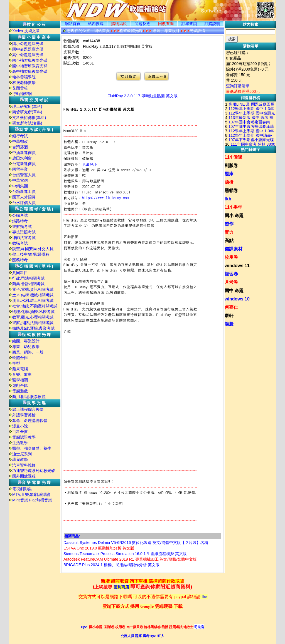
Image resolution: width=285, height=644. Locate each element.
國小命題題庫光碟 (28, 44)
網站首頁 (73, 24)
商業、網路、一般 (28, 352)
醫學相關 (20, 380)
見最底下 (90, 164)
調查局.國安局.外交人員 (33, 249)
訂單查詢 (189, 24)
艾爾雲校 (20, 88)
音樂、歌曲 (22, 374)
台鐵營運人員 (24, 175)
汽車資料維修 (24, 465)
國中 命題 (234, 291)
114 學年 (233, 207)
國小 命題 (234, 216)
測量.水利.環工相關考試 (33, 300)
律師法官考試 (24, 238)
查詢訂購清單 (238, 86)
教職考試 (20, 243)
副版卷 (231, 166)
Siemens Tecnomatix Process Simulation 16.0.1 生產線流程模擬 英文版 (125, 554)
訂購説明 (212, 24)
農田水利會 (22, 158)
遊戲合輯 (20, 386)
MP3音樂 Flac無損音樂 (32, 500)
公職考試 (20, 215)
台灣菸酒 (20, 147)
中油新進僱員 (24, 153)
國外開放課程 (24, 476)
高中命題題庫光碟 (28, 55)
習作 (229, 224)
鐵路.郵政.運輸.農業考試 (33, 328)
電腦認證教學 (24, 437)
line (205, 597)
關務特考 (20, 260)
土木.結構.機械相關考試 (33, 295)
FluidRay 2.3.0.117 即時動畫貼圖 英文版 (142, 96)
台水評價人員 (24, 203)
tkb (228, 199)
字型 (16, 363)
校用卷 (231, 257)
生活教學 (20, 443)
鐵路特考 (20, 221)
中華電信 (20, 180)
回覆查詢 (166, 24)
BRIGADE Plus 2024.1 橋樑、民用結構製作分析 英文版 (111, 565)
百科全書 (20, 432)
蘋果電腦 (20, 369)
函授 (229, 182)
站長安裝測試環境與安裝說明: (89, 481)
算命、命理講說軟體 (30, 421)
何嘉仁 (231, 307)
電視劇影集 (22, 489)
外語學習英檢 (24, 415)
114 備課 (233, 157)
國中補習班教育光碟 (30, 66)
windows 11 (237, 266)
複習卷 (231, 274)
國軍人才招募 (24, 197)
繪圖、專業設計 (26, 341)
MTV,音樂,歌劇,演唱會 (31, 494)
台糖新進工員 (24, 192)
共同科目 (20, 273)
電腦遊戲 (20, 391)
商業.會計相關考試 (28, 284)
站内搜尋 (96, 24)
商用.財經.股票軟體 (29, 397)
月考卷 (231, 282)
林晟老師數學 (24, 83)
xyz (84, 627)
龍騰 (229, 324)
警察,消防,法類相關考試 (33, 323)
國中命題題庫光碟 (28, 49)
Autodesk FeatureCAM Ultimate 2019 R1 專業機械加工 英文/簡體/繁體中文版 (130, 559)
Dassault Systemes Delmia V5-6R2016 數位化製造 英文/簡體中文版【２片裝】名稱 (136, 543)
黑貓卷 (231, 191)
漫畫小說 (20, 426)
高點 (229, 241)
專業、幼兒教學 (26, 347)
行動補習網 (22, 94)
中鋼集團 (20, 186)
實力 (229, 232)
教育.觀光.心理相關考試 (33, 317)
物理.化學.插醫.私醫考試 (33, 312)
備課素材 (234, 249)
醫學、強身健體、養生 (32, 448)
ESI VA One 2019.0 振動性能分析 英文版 (99, 548)
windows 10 (237, 299)
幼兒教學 (20, 459)
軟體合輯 (20, 358)
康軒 (229, 316)
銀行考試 (20, 136)
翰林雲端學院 (24, 77)
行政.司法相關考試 (28, 278)
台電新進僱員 (24, 164)
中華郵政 (20, 141)
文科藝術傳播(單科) (29, 118)
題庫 (229, 174)
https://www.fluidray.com (105, 198)
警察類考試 (22, 227)
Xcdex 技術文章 (26, 31)
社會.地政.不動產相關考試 (35, 306)
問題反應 (142, 24)
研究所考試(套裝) (27, 123)
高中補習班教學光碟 (30, 71)
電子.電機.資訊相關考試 (33, 289)
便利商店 (121, 587)
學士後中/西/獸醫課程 (31, 254)
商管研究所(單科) (27, 112)
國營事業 (20, 169)
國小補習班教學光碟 (30, 60)
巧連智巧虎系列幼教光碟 (34, 471)
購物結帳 (119, 24)
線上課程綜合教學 (28, 409)
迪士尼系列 (22, 454)
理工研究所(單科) (27, 106)
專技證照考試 (24, 232)
